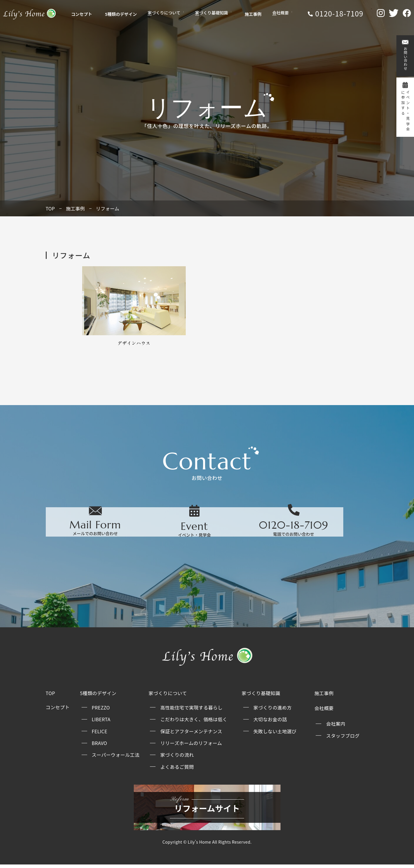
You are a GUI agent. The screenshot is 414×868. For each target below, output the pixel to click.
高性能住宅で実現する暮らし (191, 711)
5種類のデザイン (119, 15)
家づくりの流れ (177, 758)
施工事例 (246, 15)
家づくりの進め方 (273, 711)
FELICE (100, 734)
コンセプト (84, 15)
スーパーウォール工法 (116, 758)
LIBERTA (101, 722)
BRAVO (99, 746)
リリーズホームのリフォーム (191, 746)
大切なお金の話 (270, 722)
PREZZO (101, 711)
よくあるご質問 (177, 770)
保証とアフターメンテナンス (191, 734)
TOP (50, 208)
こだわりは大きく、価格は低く (194, 722)
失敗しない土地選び (275, 734)
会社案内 (336, 727)
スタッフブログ (343, 739)
